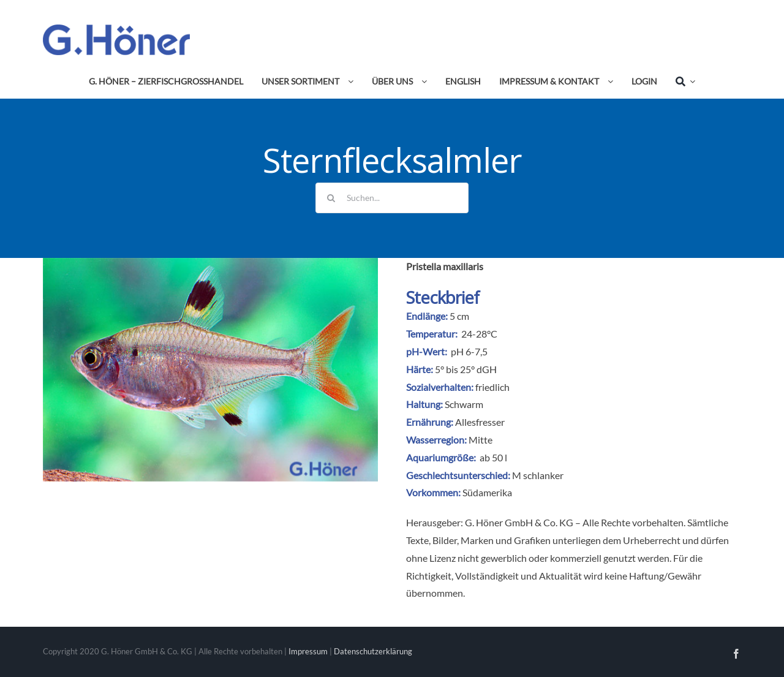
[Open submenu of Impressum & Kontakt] (608, 81)
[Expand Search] (690, 81)
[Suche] (680, 81)
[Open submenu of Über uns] (422, 81)
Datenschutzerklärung (373, 651)
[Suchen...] (392, 198)
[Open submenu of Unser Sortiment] (349, 81)
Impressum (308, 651)
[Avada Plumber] (116, 29)
